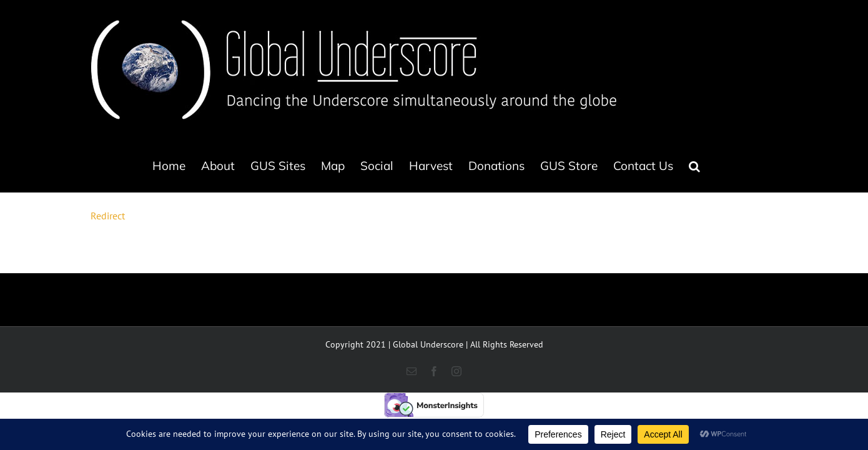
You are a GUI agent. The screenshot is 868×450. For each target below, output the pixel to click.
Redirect (108, 216)
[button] (759, 166)
